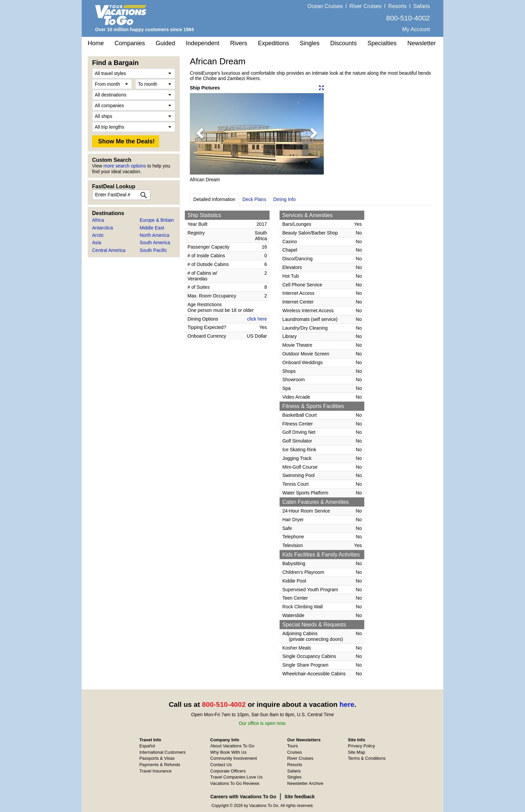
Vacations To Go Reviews (235, 783)
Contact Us (221, 765)
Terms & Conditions (367, 758)
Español (147, 746)
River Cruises (366, 6)
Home (96, 43)
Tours (293, 746)
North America (155, 235)
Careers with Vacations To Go (243, 797)
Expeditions (273, 43)
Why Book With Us (228, 752)
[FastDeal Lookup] (144, 195)
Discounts (343, 43)
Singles (310, 43)
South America (155, 243)
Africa (98, 220)
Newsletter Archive (305, 783)
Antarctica (102, 228)
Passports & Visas (157, 758)
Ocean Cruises (325, 6)
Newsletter (421, 43)
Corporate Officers (228, 771)
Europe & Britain (157, 220)
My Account (416, 29)
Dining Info (284, 199)
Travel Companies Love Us (236, 777)
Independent (203, 43)
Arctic (98, 235)
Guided (165, 43)
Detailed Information (214, 199)
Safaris (422, 6)
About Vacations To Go (232, 746)
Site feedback (300, 797)
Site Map (356, 752)
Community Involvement (234, 758)
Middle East (152, 228)
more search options (125, 166)
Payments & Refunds (160, 765)
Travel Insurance (155, 771)
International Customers (162, 752)
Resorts (397, 6)
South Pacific (153, 250)
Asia (97, 243)
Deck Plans (254, 199)
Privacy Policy (361, 746)
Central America (109, 250)
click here (257, 319)
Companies (130, 43)
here (347, 704)
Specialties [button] (382, 43)
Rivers (239, 43)
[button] (200, 134)
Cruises (295, 752)
